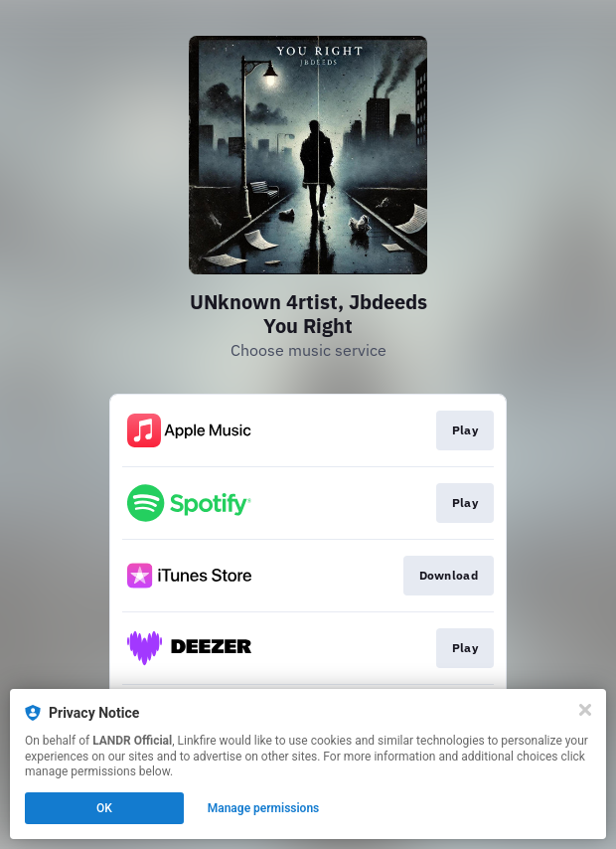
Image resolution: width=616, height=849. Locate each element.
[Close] (585, 710)
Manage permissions (264, 808)
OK (104, 808)
